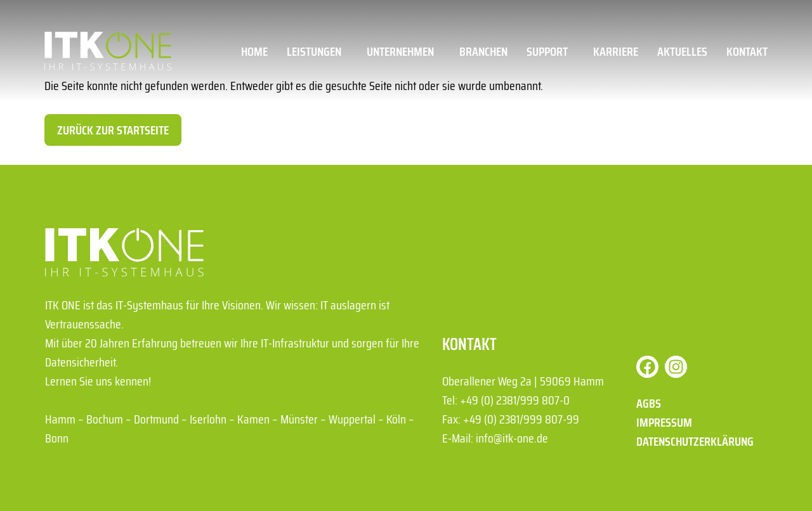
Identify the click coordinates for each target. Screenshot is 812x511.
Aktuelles (682, 51)
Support (550, 51)
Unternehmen (403, 51)
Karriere (616, 51)
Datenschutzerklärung (695, 441)
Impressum (664, 422)
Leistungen (317, 51)
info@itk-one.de (512, 438)
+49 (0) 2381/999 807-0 (515, 400)
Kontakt (747, 51)
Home (254, 51)
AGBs (649, 403)
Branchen (483, 51)
